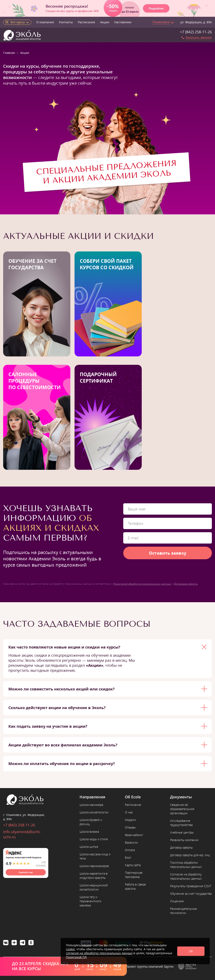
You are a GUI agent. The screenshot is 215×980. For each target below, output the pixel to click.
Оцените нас (26, 872)
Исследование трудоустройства (181, 823)
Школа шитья (89, 847)
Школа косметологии (94, 812)
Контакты (66, 22)
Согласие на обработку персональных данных (186, 876)
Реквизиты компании (184, 840)
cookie (70, 949)
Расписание (87, 22)
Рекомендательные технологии (184, 911)
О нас (129, 812)
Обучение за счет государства (191, 894)
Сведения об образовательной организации (182, 809)
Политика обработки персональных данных (186, 865)
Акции (105, 22)
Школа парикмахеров (94, 866)
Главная (9, 53)
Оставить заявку (168, 553)
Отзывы (130, 827)
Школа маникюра (91, 805)
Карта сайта (133, 865)
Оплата (130, 850)
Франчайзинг (134, 835)
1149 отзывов (41, 863)
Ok (191, 951)
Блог (128, 858)
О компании (45, 22)
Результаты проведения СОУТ (191, 886)
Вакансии (131, 842)
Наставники (123, 22)
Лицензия (177, 901)
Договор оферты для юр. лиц (190, 855)
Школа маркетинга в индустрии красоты (94, 876)
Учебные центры (182, 832)
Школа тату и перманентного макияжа (90, 901)
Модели (130, 820)
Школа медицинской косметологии (94, 887)
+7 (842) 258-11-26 (196, 32)
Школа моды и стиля (94, 839)
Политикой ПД (76, 957)
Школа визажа (89, 832)
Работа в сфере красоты (135, 886)
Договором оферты (186, 584)
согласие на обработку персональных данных (99, 953)
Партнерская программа (134, 875)
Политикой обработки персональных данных (142, 584)
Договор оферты (181, 847)
